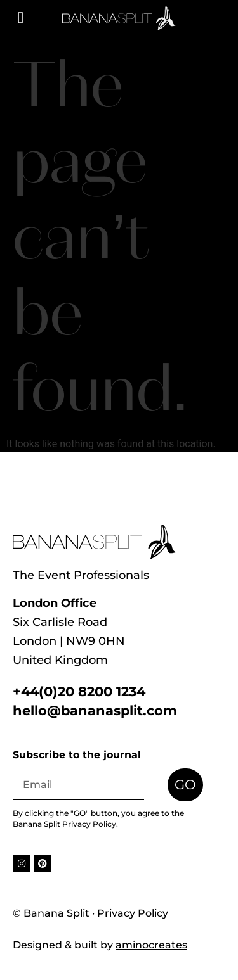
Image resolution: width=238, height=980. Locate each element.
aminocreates (151, 945)
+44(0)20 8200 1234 (79, 691)
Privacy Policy (89, 824)
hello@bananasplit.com (95, 710)
